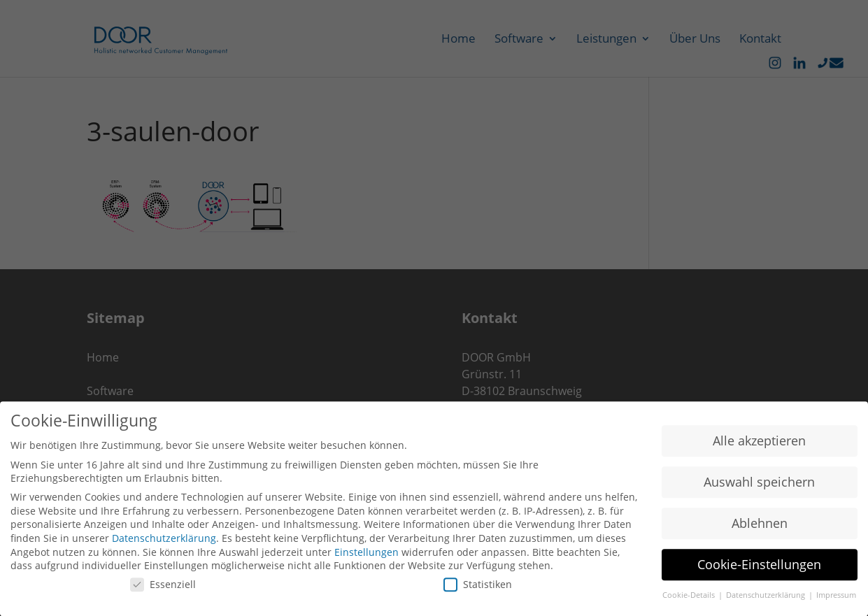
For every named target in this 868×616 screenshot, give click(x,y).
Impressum (836, 599)
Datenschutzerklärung (164, 542)
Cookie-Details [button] (690, 599)
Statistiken (478, 588)
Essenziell (163, 588)
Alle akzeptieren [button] (759, 444)
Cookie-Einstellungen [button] (759, 568)
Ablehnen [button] (760, 527)
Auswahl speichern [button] (759, 485)
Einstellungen (367, 556)
